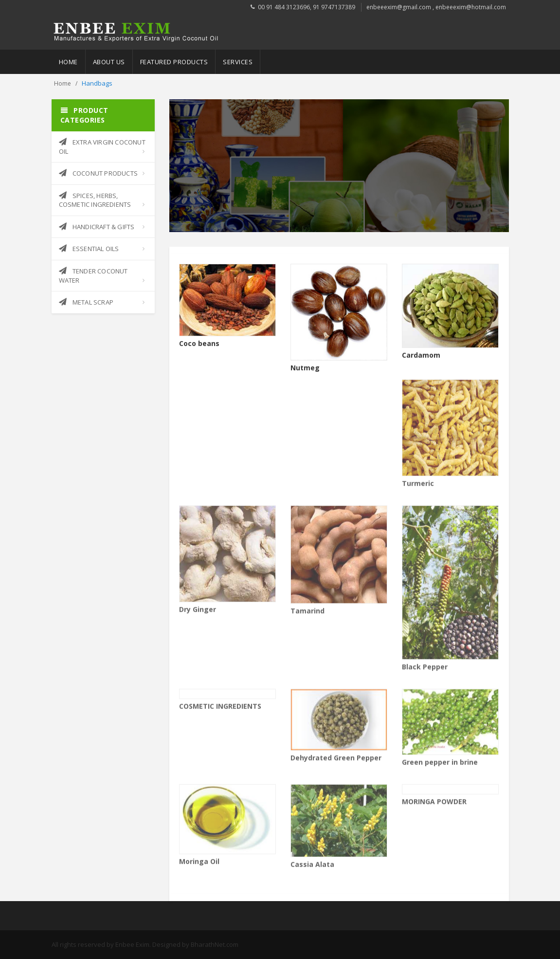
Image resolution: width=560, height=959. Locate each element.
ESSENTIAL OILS (89, 249)
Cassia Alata (312, 867)
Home (68, 62)
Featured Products (174, 62)
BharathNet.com (215, 944)
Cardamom (421, 355)
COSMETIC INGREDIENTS (220, 709)
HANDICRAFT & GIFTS (97, 227)
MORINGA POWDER (434, 804)
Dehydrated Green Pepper (336, 761)
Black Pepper (425, 670)
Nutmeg (305, 368)
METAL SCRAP (86, 302)
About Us (109, 62)
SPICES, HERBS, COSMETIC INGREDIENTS (95, 200)
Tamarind (307, 613)
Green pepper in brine (440, 765)
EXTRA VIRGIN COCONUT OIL (102, 147)
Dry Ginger (198, 612)
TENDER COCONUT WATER (93, 276)
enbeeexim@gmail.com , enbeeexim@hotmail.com (436, 7)
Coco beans (199, 344)
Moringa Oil (199, 864)
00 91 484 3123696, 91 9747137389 (307, 7)
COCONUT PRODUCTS (98, 173)
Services (238, 62)
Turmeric (418, 486)
